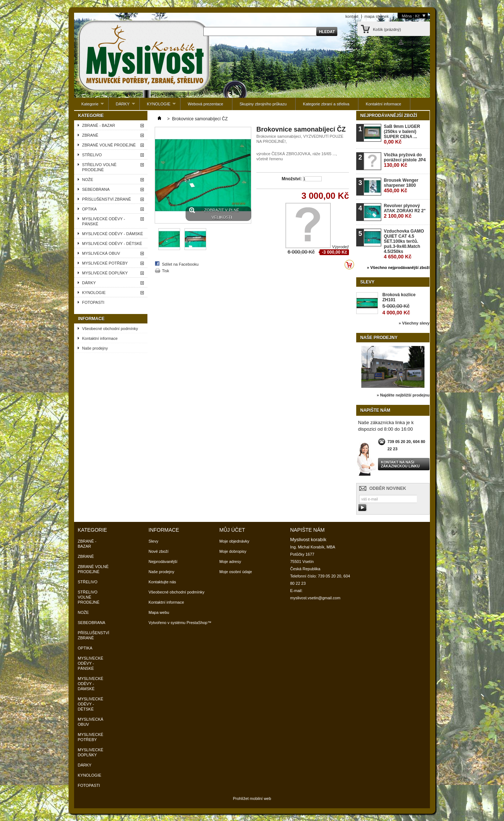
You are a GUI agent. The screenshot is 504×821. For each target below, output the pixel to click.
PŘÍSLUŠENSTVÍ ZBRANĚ (106, 199)
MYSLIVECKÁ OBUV (101, 253)
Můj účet (232, 530)
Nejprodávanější (163, 562)
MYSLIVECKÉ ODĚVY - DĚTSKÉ (112, 244)
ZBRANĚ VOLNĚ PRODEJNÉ (109, 145)
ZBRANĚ (90, 135)
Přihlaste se (418, 42)
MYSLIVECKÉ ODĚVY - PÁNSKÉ (103, 221)
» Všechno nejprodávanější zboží (398, 267)
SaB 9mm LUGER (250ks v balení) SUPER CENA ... (402, 134)
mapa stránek (377, 16)
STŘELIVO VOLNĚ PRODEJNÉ (99, 167)
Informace (91, 319)
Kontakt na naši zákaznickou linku (400, 464)
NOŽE (88, 180)
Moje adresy (230, 562)
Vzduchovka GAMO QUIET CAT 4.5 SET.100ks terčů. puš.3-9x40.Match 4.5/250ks (404, 244)
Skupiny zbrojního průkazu (263, 104)
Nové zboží (158, 551)
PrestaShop (197, 623)
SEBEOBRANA (96, 189)
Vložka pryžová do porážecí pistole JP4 (405, 160)
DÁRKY (122, 106)
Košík (387, 29)
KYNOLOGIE (158, 106)
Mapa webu (159, 612)
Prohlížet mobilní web (252, 798)
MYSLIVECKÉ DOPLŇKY (105, 273)
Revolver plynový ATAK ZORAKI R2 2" (405, 211)
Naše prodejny (95, 348)
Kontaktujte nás (162, 582)
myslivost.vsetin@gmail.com (315, 598)
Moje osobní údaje (236, 572)
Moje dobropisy (233, 551)
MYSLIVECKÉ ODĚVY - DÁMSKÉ (113, 234)
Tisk (166, 271)
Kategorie (89, 106)
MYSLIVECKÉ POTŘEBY (105, 263)
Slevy (367, 282)
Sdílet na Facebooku (180, 264)
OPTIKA (89, 209)
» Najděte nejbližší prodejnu (403, 395)
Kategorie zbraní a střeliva (326, 104)
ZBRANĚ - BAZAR (99, 125)
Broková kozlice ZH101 (399, 297)
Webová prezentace (206, 104)
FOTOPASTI (93, 302)
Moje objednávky (234, 541)
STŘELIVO (92, 155)
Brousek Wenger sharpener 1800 (401, 186)
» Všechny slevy (414, 323)
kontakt (352, 16)
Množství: (292, 179)
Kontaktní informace (383, 104)
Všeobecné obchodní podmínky (110, 329)
